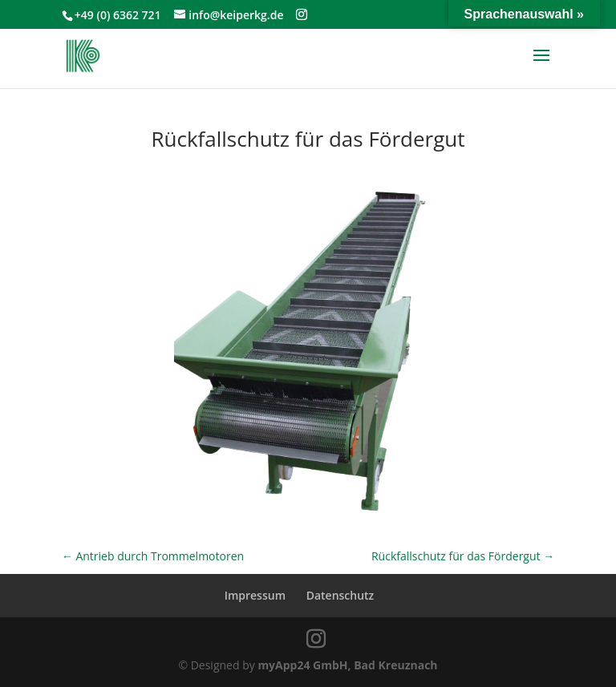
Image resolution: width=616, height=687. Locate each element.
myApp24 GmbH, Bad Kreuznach (347, 665)
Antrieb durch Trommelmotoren (153, 556)
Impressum (255, 595)
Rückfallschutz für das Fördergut (463, 556)
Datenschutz (340, 595)
